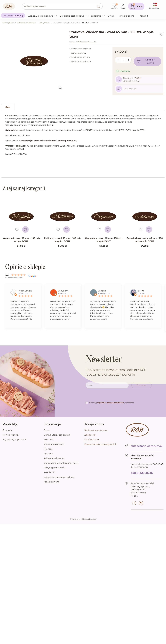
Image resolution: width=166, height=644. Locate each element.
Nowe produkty (11, 435)
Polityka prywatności (54, 468)
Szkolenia (48, 440)
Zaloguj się (90, 435)
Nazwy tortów (44, 23)
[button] (136, 6)
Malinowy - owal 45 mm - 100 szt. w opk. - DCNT (62, 240)
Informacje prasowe (54, 444)
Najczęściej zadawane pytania (59, 477)
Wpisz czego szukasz (35, 6)
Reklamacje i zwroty (54, 458)
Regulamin (49, 472)
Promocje (8, 430)
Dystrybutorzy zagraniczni (57, 435)
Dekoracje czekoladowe (26, 23)
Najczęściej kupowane (14, 440)
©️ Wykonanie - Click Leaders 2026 (83, 519)
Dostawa (48, 454)
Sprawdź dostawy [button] (131, 81)
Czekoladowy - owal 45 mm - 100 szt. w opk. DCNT (145, 240)
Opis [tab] (8, 107)
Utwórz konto (92, 440)
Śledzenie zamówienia (96, 430)
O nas (46, 430)
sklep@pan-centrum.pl (147, 446)
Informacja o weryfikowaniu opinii (61, 463)
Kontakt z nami (51, 482)
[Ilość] (123, 60)
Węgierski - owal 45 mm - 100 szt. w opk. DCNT (21, 240)
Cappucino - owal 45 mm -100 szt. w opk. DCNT (104, 240)
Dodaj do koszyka (146, 61)
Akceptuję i (111, 403)
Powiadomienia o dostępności (100, 444)
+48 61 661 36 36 (142, 473)
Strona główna (8, 23)
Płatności (48, 449)
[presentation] (105, 396)
